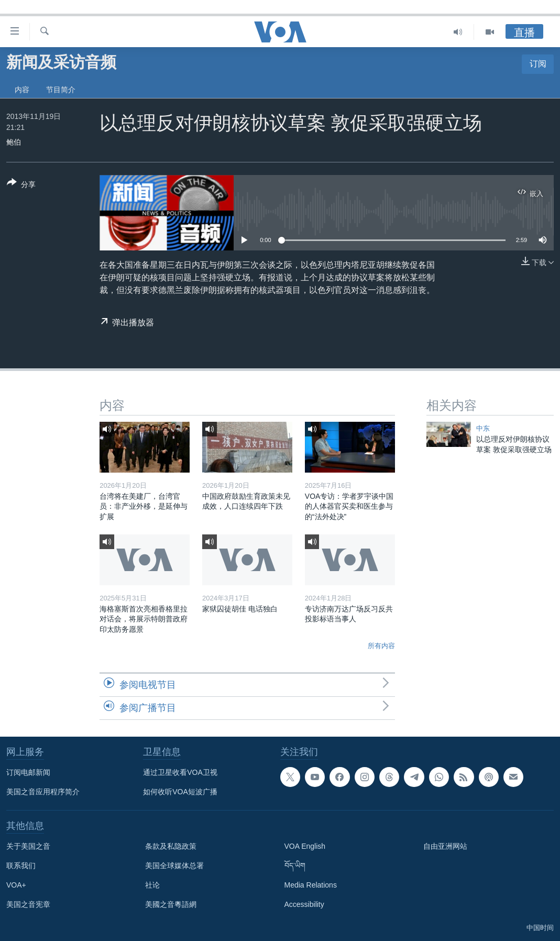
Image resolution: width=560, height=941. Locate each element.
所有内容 (381, 646)
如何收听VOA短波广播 (180, 792)
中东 (483, 428)
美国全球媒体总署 (174, 866)
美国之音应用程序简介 (43, 792)
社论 (152, 885)
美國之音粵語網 (171, 904)
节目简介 (61, 90)
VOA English (305, 846)
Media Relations (311, 885)
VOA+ (16, 885)
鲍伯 (14, 142)
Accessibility (304, 904)
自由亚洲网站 (445, 846)
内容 (22, 90)
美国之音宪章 (28, 904)
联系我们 (21, 866)
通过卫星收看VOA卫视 (180, 772)
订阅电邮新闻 (28, 772)
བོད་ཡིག (295, 866)
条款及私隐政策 (171, 846)
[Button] (21, 185)
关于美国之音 (28, 846)
